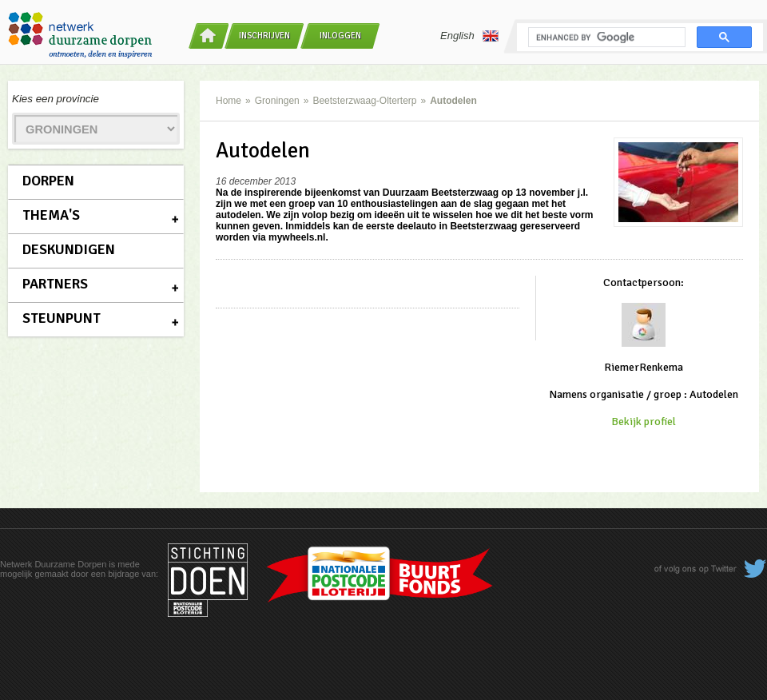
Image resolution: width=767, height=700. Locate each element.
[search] (605, 38)
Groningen (277, 101)
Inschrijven (264, 36)
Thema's (51, 215)
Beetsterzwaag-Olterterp (364, 101)
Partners (55, 284)
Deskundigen (69, 249)
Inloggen (340, 36)
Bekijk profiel (644, 422)
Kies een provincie (56, 99)
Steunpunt (62, 318)
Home (229, 101)
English (469, 36)
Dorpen (48, 181)
